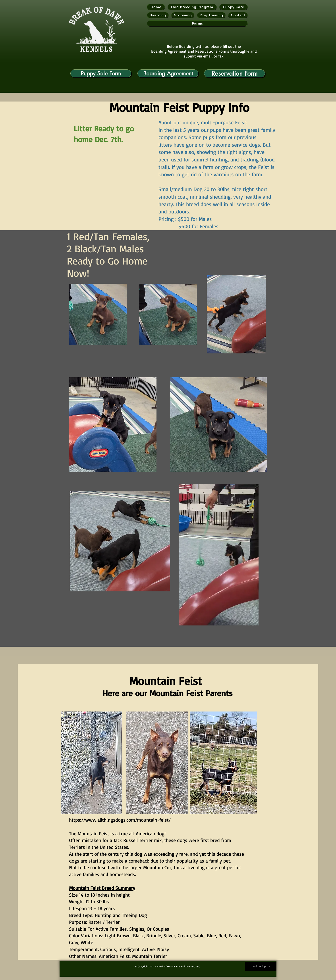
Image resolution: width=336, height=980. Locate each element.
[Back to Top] (261, 966)
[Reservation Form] (235, 73)
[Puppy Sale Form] (101, 73)
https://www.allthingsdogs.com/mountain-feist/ (120, 820)
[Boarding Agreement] (168, 73)
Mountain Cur (157, 867)
